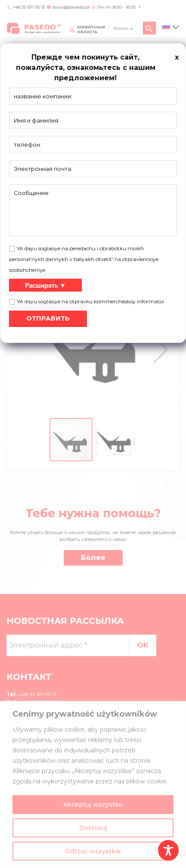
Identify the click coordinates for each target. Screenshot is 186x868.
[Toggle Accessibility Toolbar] (168, 850)
